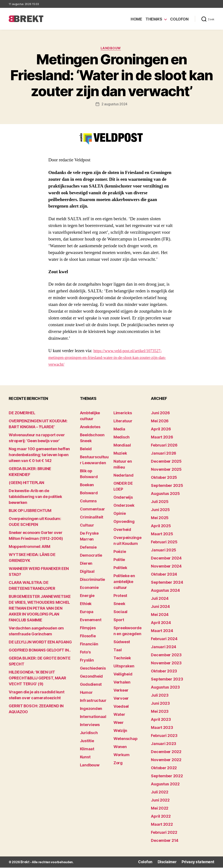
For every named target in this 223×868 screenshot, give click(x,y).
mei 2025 (160, 519)
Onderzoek (124, 506)
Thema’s (154, 19)
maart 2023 (162, 728)
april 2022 (161, 817)
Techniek (122, 659)
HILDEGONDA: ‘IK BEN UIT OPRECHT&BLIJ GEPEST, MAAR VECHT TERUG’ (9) (37, 679)
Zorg (118, 764)
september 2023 (167, 680)
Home (136, 19)
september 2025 (167, 486)
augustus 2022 (165, 785)
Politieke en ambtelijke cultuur (124, 582)
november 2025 (166, 470)
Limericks (123, 414)
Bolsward (89, 494)
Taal (118, 651)
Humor (86, 693)
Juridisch (89, 734)
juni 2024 (160, 607)
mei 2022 (160, 809)
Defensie (88, 548)
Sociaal (120, 613)
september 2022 (167, 777)
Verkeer (121, 691)
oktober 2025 (164, 478)
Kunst (85, 758)
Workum (121, 756)
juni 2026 (160, 414)
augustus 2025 (165, 494)
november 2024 (166, 567)
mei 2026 (160, 422)
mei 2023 (160, 712)
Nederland (123, 476)
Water (119, 715)
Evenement (91, 621)
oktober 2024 (164, 575)
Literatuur (123, 422)
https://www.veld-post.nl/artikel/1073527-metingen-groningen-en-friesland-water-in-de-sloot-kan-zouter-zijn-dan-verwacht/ (111, 358)
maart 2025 (162, 535)
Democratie (91, 556)
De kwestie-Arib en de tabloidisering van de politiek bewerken (35, 497)
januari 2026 (164, 454)
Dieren (86, 564)
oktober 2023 (164, 672)
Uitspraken (124, 667)
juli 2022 (160, 793)
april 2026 (161, 430)
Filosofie (88, 637)
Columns (88, 502)
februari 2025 (164, 543)
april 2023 (161, 720)
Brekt (25, 863)
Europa (87, 613)
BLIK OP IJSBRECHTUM (30, 511)
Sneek (119, 605)
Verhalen (122, 683)
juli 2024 (160, 599)
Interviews (90, 726)
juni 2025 (160, 511)
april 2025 (161, 527)
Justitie (87, 742)
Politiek (120, 569)
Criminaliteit (92, 518)
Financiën (89, 645)
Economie (89, 588)
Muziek (120, 454)
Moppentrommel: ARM (30, 547)
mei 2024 (160, 615)
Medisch (122, 438)
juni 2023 (160, 704)
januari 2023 (164, 744)
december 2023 (166, 656)
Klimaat (87, 750)
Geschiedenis (93, 669)
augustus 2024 (165, 591)
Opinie (120, 514)
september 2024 (167, 583)
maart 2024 (162, 632)
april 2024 (161, 623)
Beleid (86, 450)
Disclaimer (173, 863)
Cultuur (87, 526)
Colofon (179, 19)
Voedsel (121, 707)
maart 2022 (162, 825)
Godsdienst (91, 685)
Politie (119, 560)
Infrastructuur (93, 701)
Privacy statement (200, 863)
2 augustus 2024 (114, 105)
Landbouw (111, 49)
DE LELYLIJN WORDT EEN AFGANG (40, 643)
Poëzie (120, 552)
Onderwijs (123, 498)
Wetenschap (125, 739)
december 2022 (166, 753)
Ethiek (86, 605)
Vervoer (121, 699)
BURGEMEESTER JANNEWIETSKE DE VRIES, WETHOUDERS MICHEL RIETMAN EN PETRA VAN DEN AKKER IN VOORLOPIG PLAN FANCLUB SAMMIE (40, 609)
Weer (119, 723)
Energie (87, 596)
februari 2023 (164, 736)
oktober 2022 (164, 769)
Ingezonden (91, 709)
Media (119, 430)
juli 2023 (160, 696)
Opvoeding (124, 522)
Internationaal (93, 717)
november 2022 (166, 761)
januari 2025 (164, 551)
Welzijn (120, 731)
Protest (120, 596)
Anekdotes (90, 428)
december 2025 (166, 462)
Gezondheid (91, 677)
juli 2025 (160, 502)
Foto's (85, 653)
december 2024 (166, 559)
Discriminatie (93, 580)
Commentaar (92, 510)
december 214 (165, 841)
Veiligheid (123, 675)
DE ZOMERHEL (22, 414)
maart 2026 (162, 438)
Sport (119, 621)
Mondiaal (122, 446)
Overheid (122, 530)
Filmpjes (88, 629)
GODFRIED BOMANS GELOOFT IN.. (40, 651)
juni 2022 (160, 801)
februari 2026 (164, 446)
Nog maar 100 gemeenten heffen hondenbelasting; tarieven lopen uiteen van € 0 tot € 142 (39, 456)
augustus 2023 (165, 688)
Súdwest (122, 643)
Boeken (87, 486)
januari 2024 (164, 648)
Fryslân (87, 661)
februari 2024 (164, 640)
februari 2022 (164, 833)
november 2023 (166, 664)
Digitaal (87, 572)
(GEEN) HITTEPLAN (26, 483)
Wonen (120, 748)
